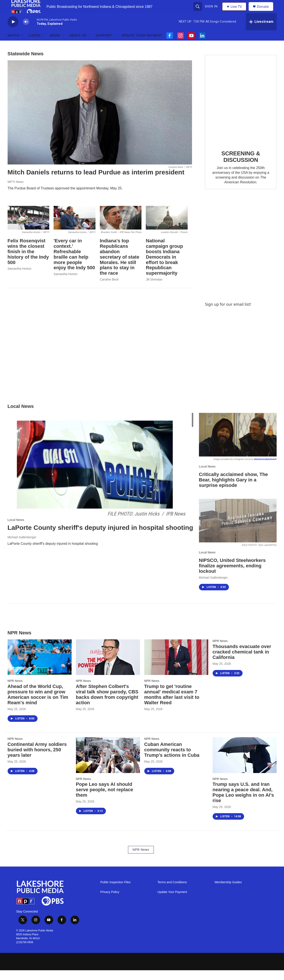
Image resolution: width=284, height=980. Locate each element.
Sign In (212, 11)
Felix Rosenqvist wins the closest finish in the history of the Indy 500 (28, 261)
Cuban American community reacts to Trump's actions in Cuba (172, 759)
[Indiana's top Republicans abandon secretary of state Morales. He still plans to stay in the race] (121, 227)
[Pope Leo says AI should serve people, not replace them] (108, 765)
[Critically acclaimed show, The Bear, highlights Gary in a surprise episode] (238, 444)
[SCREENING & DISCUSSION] (241, 109)
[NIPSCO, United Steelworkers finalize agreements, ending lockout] (238, 530)
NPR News (15, 691)
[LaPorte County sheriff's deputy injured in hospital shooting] (101, 475)
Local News (16, 530)
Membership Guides (228, 892)
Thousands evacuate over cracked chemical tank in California (242, 662)
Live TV (236, 11)
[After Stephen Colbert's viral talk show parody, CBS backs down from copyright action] (108, 667)
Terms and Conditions (172, 892)
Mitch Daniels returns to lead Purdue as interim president (96, 182)
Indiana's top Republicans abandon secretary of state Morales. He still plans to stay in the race (120, 267)
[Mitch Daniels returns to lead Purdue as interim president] (100, 122)
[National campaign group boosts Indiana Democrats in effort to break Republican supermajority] (167, 227)
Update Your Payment (142, 45)
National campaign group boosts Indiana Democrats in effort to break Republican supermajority (164, 267)
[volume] (26, 32)
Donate (266, 11)
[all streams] (261, 31)
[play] (13, 32)
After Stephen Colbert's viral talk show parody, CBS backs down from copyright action (107, 704)
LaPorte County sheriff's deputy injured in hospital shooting (100, 537)
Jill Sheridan (154, 289)
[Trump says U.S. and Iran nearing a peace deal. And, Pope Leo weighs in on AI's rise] (245, 765)
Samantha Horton (20, 278)
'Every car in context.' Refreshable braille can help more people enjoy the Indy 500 (74, 264)
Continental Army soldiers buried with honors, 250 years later (37, 759)
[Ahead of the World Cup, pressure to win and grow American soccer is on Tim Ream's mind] (40, 667)
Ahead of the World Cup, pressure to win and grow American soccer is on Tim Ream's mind (38, 704)
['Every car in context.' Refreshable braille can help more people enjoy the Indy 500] (75, 227)
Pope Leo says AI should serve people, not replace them (105, 799)
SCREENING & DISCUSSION (241, 166)
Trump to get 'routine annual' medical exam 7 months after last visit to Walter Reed (172, 704)
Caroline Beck (109, 289)
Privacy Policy (110, 902)
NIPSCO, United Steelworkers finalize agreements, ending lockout (232, 575)
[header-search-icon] (198, 11)
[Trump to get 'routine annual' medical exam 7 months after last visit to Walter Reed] (176, 667)
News (55, 45)
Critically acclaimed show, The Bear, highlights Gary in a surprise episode (233, 490)
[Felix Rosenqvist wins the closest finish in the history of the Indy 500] (29, 227)
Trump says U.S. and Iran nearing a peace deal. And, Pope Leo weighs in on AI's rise (243, 802)
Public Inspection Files (116, 892)
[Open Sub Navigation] (23, 45)
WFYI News (16, 192)
